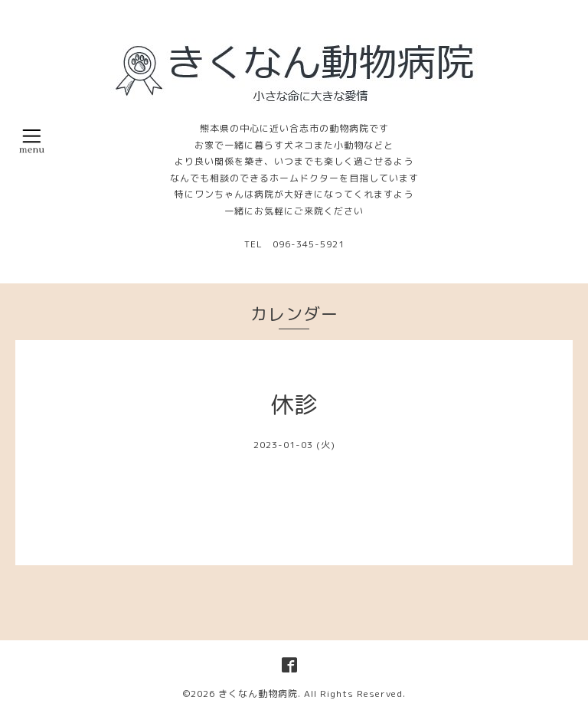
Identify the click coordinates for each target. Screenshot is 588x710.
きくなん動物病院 (258, 694)
